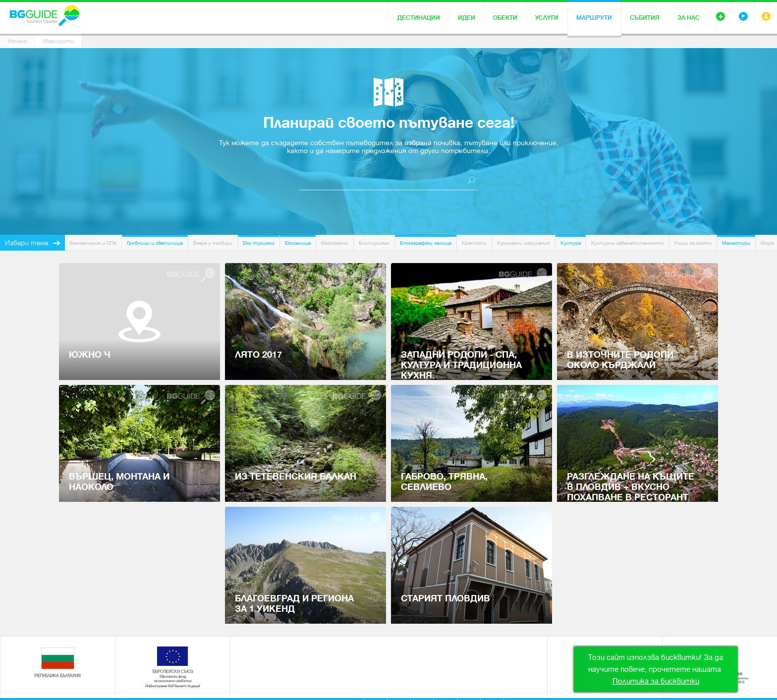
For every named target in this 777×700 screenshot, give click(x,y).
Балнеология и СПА (93, 243)
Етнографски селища (426, 243)
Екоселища (298, 243)
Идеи (467, 18)
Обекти (505, 18)
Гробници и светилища (155, 243)
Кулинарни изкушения (524, 243)
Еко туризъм (259, 243)
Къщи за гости (693, 243)
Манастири (736, 243)
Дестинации (419, 18)
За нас (689, 18)
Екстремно (335, 243)
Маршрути (594, 18)
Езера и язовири (213, 243)
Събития (645, 18)
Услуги (547, 18)
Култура (571, 243)
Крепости (474, 243)
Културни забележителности (628, 243)
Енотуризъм (374, 243)
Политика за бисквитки (656, 681)
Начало (17, 41)
